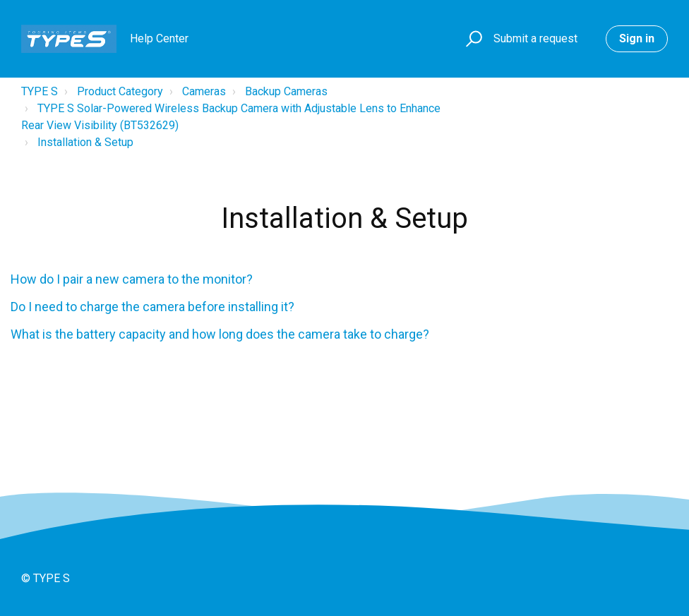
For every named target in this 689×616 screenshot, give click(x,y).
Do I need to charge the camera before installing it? (152, 307)
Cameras (204, 91)
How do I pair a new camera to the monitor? (132, 279)
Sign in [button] (637, 38)
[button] (472, 39)
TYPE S (40, 91)
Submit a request (535, 38)
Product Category (120, 91)
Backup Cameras (286, 91)
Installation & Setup (85, 142)
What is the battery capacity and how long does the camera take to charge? (220, 334)
